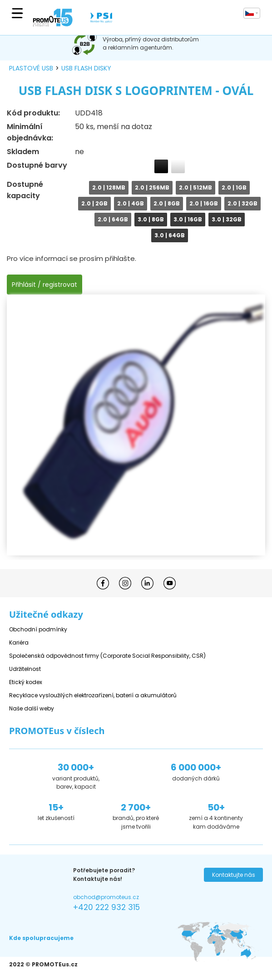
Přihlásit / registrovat (45, 285)
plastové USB (31, 68)
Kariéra (19, 642)
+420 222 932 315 (106, 907)
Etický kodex (26, 682)
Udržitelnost (25, 669)
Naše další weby (32, 708)
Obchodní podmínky (38, 629)
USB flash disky (86, 68)
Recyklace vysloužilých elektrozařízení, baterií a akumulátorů (93, 695)
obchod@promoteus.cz (106, 897)
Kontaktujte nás (234, 875)
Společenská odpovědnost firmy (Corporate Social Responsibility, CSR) (107, 656)
